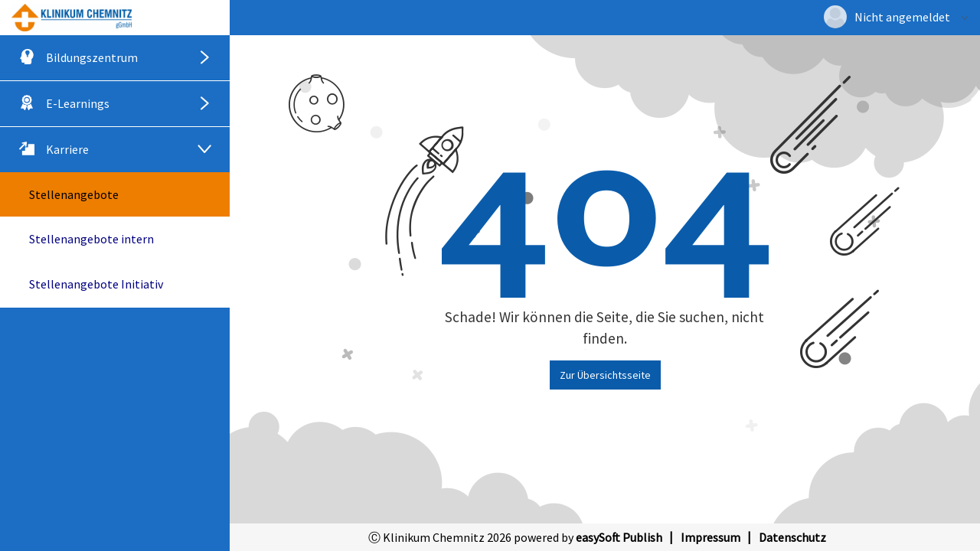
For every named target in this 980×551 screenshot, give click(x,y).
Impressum (710, 537)
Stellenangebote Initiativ (96, 284)
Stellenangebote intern (91, 239)
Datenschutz (792, 537)
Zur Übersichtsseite (605, 375)
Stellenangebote (74, 194)
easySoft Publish (619, 537)
